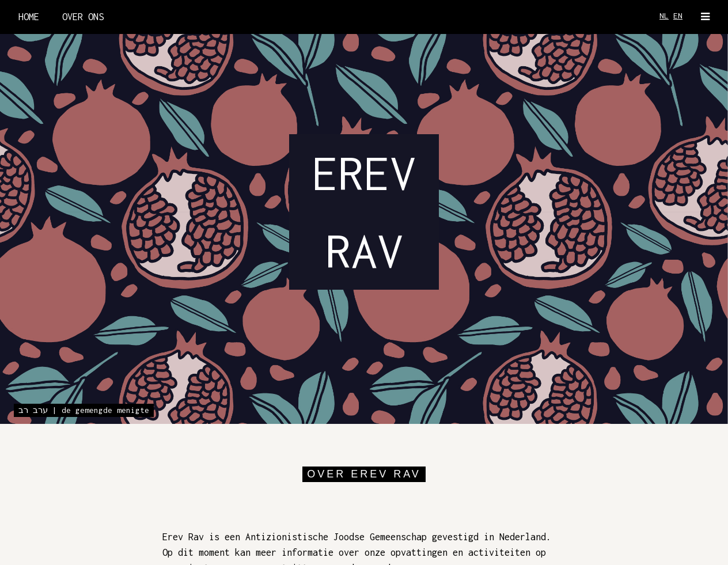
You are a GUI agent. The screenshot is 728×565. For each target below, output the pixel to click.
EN (678, 16)
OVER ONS (83, 17)
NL (664, 16)
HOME (29, 17)
